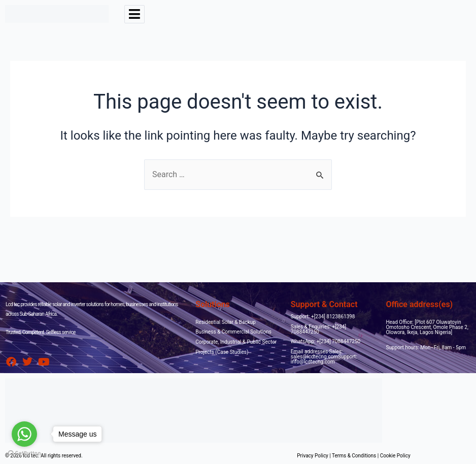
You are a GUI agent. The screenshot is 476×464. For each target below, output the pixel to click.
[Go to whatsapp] (24, 434)
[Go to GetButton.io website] (24, 454)
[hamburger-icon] (134, 14)
